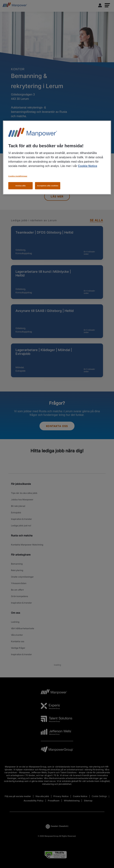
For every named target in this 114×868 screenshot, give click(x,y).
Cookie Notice (88, 166)
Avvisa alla (20, 186)
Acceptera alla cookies (48, 186)
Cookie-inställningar (18, 176)
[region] (57, 158)
